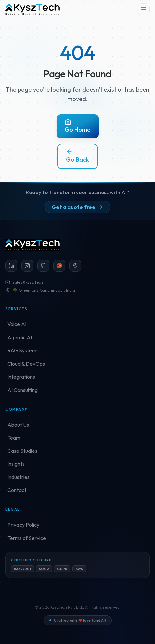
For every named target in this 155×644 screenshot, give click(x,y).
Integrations (21, 377)
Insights (16, 464)
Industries (18, 477)
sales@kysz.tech (24, 282)
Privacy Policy (23, 525)
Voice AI (17, 324)
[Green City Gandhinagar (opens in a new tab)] (75, 266)
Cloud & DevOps (26, 364)
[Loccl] (59, 266)
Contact (17, 490)
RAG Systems (23, 350)
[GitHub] (43, 266)
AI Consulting (22, 390)
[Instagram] (27, 266)
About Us (18, 425)
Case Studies (22, 451)
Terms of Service (27, 538)
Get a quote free (77, 207)
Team (14, 438)
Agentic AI (20, 337)
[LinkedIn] (11, 266)
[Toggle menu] (144, 9)
